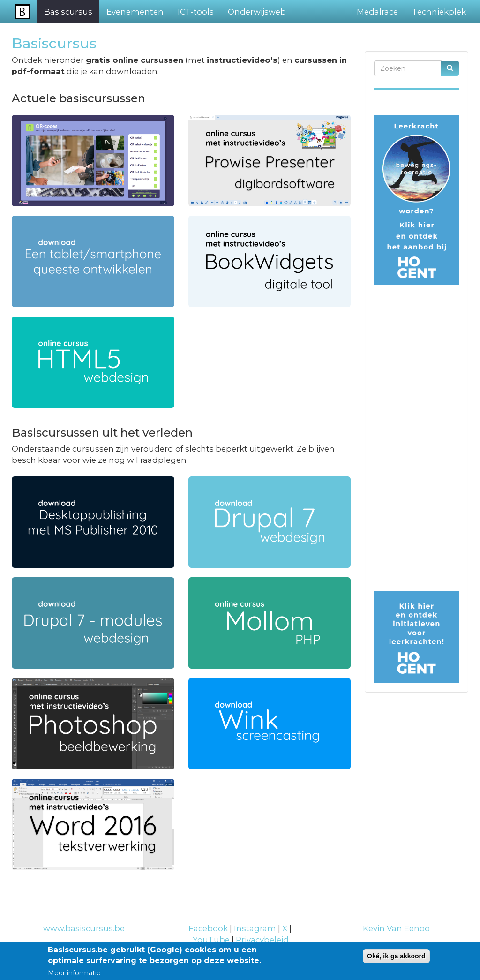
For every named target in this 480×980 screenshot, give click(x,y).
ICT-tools (196, 12)
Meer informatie (74, 973)
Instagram (256, 928)
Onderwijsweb (257, 12)
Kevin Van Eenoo (396, 928)
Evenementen (135, 12)
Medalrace (377, 12)
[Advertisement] (416, 441)
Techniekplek (439, 12)
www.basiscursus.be (84, 928)
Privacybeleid (262, 940)
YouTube (211, 940)
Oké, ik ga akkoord (396, 956)
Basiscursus (68, 12)
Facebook (208, 928)
